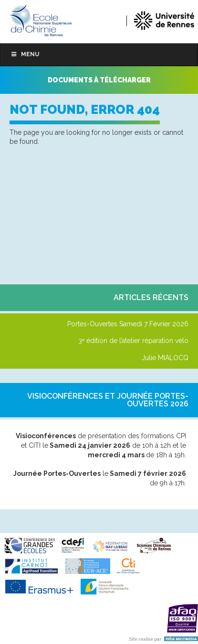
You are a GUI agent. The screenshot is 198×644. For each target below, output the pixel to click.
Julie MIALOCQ (165, 358)
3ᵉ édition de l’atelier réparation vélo (133, 341)
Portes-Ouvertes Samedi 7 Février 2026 (128, 324)
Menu (25, 54)
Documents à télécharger (99, 80)
